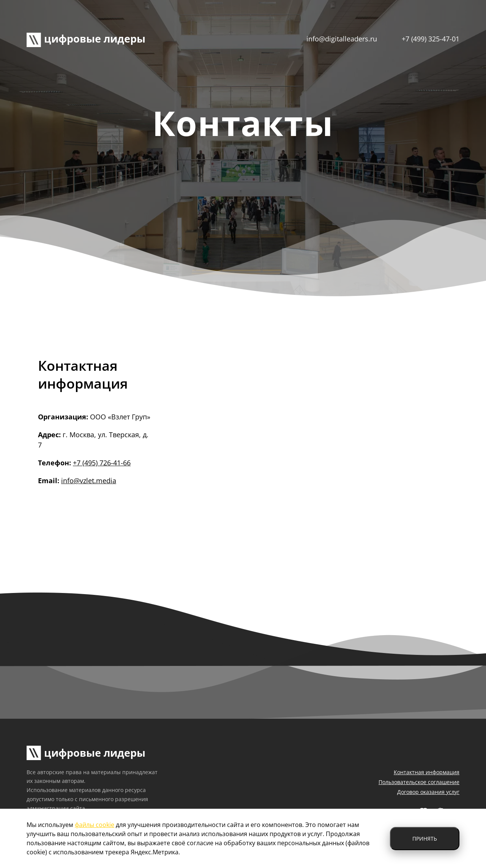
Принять (425, 839)
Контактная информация (427, 772)
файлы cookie (95, 825)
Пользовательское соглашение (419, 782)
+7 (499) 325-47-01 (431, 39)
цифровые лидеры (86, 39)
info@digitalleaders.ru (342, 39)
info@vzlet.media (89, 481)
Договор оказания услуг (428, 792)
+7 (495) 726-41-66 (102, 463)
